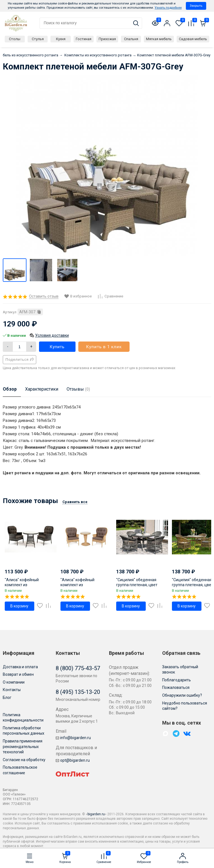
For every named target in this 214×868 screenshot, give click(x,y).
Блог (7, 698)
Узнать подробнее (168, 8)
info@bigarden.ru (73, 738)
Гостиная (84, 39)
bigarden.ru (96, 814)
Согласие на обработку (24, 760)
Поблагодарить (177, 680)
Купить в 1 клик (104, 347)
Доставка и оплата (20, 667)
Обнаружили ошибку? (182, 695)
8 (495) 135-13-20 (78, 692)
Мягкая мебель (159, 39)
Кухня (61, 39)
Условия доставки (52, 335)
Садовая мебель (193, 39)
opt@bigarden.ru (73, 760)
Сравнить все (75, 502)
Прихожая (107, 39)
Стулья (38, 39)
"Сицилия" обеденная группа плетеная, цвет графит (137, 585)
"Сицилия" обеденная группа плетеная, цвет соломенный (193, 585)
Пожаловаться (176, 687)
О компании (14, 682)
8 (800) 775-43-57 (78, 668)
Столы (15, 39)
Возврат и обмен (18, 674)
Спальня (131, 39)
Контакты (12, 690)
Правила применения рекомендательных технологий (23, 746)
